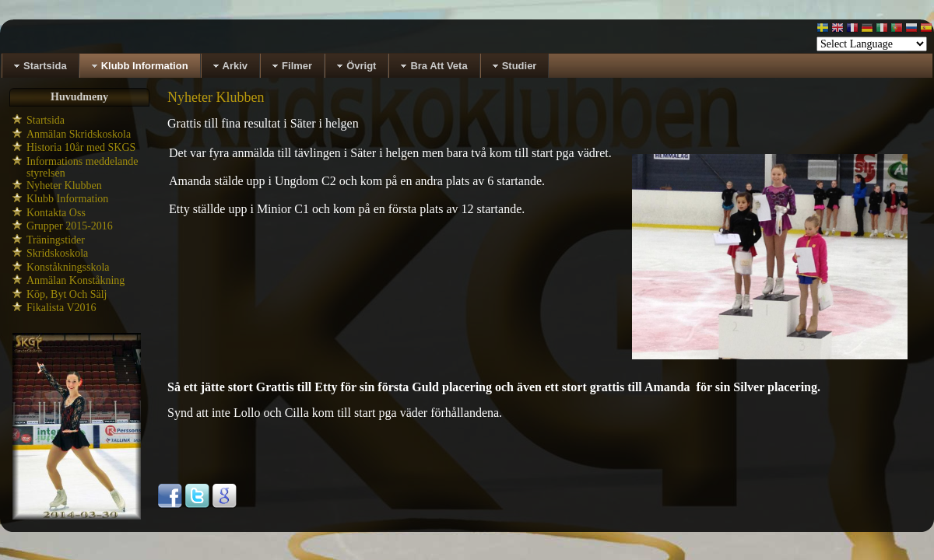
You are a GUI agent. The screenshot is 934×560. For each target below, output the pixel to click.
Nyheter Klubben (64, 185)
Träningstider (56, 240)
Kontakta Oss (56, 213)
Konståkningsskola (68, 267)
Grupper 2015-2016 (70, 226)
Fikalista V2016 (61, 308)
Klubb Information (67, 199)
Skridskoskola (57, 253)
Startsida (46, 120)
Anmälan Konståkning (75, 280)
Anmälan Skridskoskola (79, 134)
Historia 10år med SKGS (81, 147)
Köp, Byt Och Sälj (67, 294)
